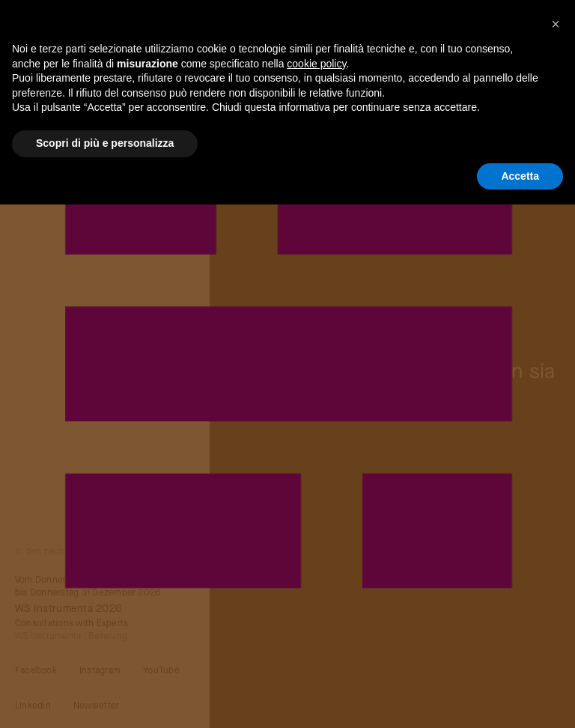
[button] (556, 24)
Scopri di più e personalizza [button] (105, 143)
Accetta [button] (520, 176)
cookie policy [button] (316, 64)
